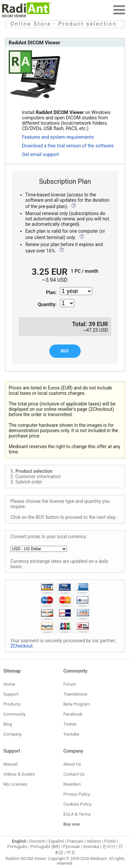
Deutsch (37, 841)
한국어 (109, 846)
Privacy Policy (77, 794)
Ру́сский (71, 846)
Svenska (91, 846)
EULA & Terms (77, 814)
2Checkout (21, 646)
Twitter (70, 724)
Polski (110, 841)
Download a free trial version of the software (68, 146)
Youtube (71, 734)
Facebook (73, 714)
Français (75, 841)
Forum (69, 684)
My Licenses (15, 784)
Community (14, 714)
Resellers (72, 784)
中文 (71, 852)
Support (11, 694)
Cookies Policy (77, 804)
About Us (72, 764)
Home (9, 684)
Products (12, 704)
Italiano (94, 841)
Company (12, 734)
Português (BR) (45, 846)
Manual (10, 764)
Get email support (40, 154)
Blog (8, 724)
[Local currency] (39, 549)
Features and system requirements (58, 137)
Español (56, 841)
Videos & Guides (19, 774)
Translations (75, 694)
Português (17, 846)
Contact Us (74, 774)
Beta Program (76, 704)
